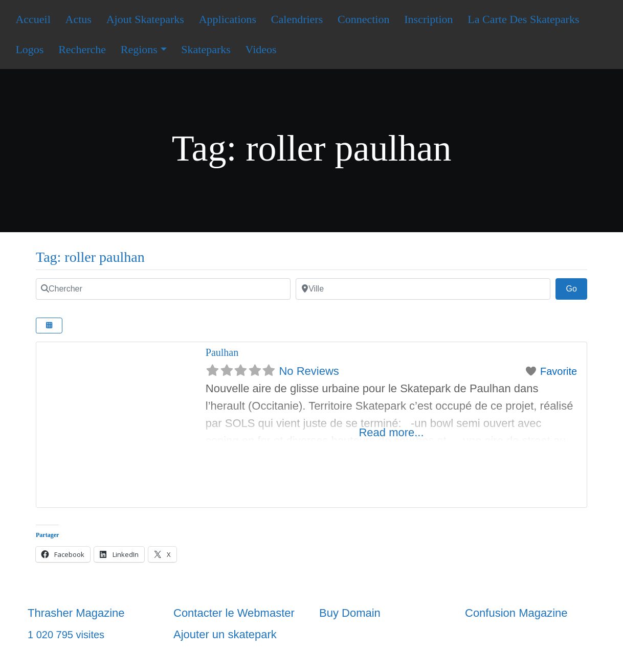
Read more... (391, 432)
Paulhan (222, 352)
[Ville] (423, 289)
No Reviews (309, 371)
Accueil (33, 19)
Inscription (428, 19)
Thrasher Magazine (76, 613)
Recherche (82, 49)
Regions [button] (139, 49)
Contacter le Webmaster (234, 613)
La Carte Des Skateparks (523, 19)
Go (576, 287)
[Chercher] (163, 289)
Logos (29, 49)
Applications (228, 19)
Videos (261, 49)
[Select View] (49, 326)
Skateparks (206, 49)
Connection (363, 19)
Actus (79, 19)
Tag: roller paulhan (90, 257)
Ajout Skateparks (145, 19)
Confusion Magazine (516, 613)
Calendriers (297, 19)
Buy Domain (350, 613)
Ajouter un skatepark (225, 634)
